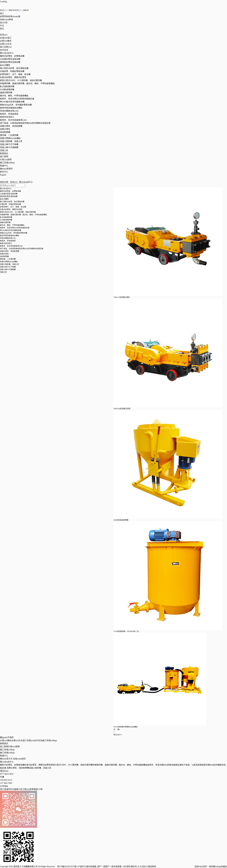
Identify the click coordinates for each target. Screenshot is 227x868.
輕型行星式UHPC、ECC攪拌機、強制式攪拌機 (21, 80)
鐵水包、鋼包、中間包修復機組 (12, 225)
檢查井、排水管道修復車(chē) (13, 120)
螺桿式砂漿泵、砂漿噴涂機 (10, 191)
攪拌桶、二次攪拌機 (9, 135)
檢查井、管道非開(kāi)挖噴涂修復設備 (17, 99)
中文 (2, 26)
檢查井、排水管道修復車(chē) (11, 246)
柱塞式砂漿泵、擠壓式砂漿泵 (13, 77)
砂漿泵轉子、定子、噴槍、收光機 (15, 74)
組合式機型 (5, 65)
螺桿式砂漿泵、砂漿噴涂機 (12, 56)
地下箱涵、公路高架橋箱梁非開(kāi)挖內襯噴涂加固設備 (22, 249)
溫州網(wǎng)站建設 (218, 866)
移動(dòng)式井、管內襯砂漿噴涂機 (16, 105)
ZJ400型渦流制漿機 (121, 520)
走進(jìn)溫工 (6, 38)
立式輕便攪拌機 (7, 90)
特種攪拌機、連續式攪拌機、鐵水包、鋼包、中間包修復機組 (120, 765)
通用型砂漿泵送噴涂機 (10, 62)
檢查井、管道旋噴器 (9, 114)
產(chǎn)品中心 (7, 53)
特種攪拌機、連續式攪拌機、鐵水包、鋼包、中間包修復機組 (27, 83)
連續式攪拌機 (6, 93)
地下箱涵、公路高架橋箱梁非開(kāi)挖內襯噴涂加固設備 (25, 123)
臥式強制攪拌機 (7, 86)
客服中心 (4, 166)
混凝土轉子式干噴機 (9, 144)
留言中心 (4, 172)
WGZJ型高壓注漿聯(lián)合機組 (126, 727)
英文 (2, 29)
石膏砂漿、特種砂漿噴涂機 (12, 71)
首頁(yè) (4, 35)
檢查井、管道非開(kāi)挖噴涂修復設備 (164, 765)
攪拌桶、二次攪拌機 (8, 259)
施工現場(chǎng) (7, 163)
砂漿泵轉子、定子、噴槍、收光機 (13, 207)
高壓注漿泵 (5, 129)
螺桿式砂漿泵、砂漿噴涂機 (12, 765)
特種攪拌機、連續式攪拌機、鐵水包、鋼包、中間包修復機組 (23, 215)
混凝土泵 (4, 150)
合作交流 (4, 50)
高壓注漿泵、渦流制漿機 (10, 251)
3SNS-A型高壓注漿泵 (122, 297)
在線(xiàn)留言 (19, 759)
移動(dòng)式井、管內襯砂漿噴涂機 (14, 233)
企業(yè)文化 (6, 44)
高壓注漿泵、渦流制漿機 (18, 768)
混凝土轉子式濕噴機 (9, 147)
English (3, 175)
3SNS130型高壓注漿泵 (122, 409)
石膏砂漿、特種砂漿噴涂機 (10, 204)
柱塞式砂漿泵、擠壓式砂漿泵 (37, 765)
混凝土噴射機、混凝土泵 (40, 768)
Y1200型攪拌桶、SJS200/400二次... (127, 631)
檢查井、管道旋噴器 (8, 241)
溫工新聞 (4, 157)
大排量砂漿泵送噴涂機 (10, 59)
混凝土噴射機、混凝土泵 (10, 264)
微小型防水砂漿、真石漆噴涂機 (14, 68)
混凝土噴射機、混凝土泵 (11, 141)
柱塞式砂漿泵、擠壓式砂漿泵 (11, 209)
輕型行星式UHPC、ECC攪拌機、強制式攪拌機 (18, 212)
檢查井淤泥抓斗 (7, 117)
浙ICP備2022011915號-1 (68, 866)
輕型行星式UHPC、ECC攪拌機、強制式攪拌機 (72, 765)
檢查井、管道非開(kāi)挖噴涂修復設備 (15, 228)
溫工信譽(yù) (6, 47)
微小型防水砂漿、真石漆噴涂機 (12, 202)
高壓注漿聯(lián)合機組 (10, 138)
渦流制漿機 (5, 132)
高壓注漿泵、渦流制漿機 (11, 126)
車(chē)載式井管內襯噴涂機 (12, 102)
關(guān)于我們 (7, 737)
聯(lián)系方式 (6, 759)
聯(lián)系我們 (6, 169)
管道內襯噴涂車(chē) (9, 111)
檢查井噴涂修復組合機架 (11, 108)
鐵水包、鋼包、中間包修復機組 (14, 96)
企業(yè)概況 (6, 41)
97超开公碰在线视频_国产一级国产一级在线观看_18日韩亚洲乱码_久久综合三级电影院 (117, 866)
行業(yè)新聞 (6, 160)
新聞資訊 (4, 153)
